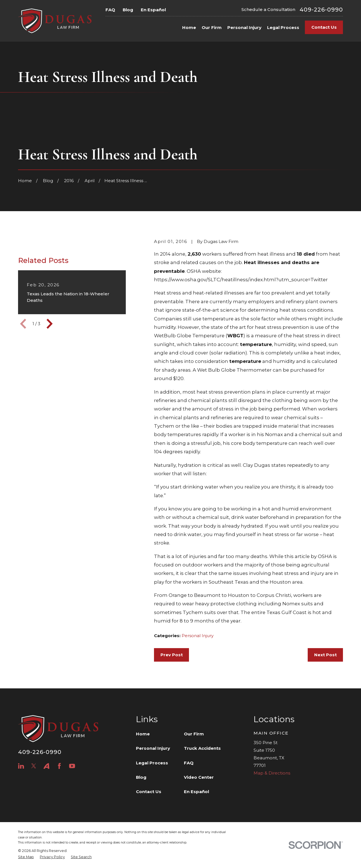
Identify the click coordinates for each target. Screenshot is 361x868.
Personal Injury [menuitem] (244, 27)
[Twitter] (34, 766)
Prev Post (172, 655)
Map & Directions (272, 773)
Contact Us (324, 27)
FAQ (110, 10)
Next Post (325, 655)
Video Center (199, 777)
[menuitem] (26, 857)
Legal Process (152, 763)
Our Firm (194, 734)
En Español (153, 10)
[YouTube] (72, 766)
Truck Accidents (202, 748)
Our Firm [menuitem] (212, 27)
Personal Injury (198, 636)
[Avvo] (46, 766)
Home (143, 734)
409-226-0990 (321, 10)
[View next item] (50, 350)
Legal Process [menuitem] (283, 27)
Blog (128, 10)
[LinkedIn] (21, 766)
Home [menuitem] (189, 27)
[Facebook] (59, 766)
